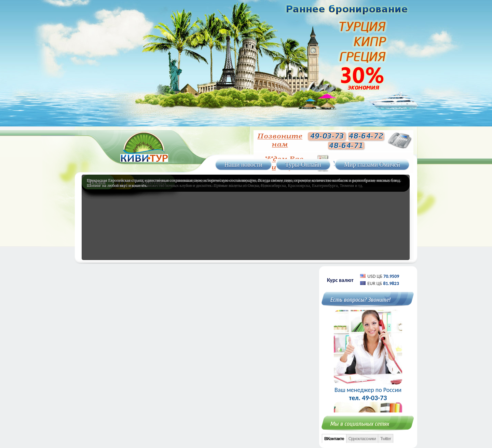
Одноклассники (362, 439)
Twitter (386, 439)
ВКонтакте (334, 439)
